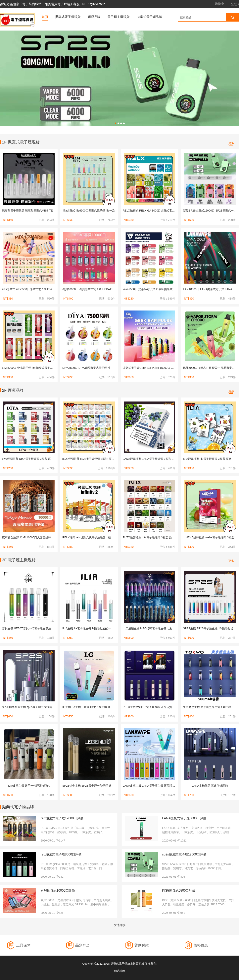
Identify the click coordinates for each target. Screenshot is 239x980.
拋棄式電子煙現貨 (68, 17)
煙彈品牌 (94, 17)
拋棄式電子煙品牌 (149, 17)
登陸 (234, 4)
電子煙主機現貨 (119, 17)
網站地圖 (119, 971)
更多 (231, 143)
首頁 (45, 17)
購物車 (219, 4)
